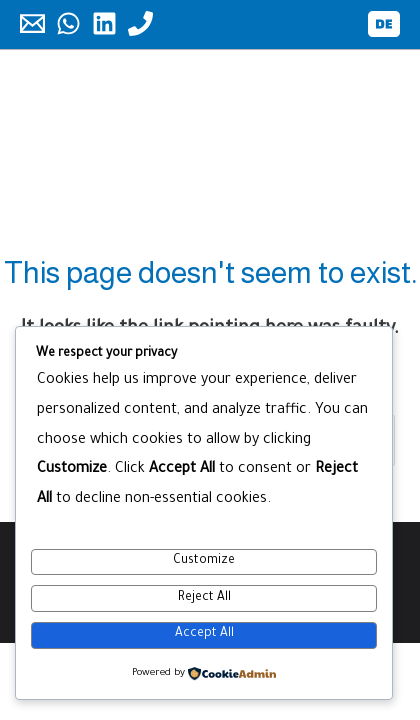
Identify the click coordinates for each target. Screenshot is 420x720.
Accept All (204, 634)
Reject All (204, 598)
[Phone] (140, 23)
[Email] (32, 23)
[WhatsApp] (68, 23)
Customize (204, 561)
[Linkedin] (104, 23)
